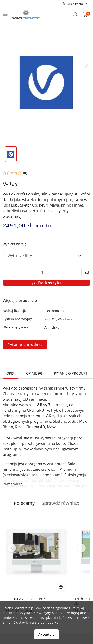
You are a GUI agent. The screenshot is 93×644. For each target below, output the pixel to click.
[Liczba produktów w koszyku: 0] (85, 14)
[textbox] (39, 256)
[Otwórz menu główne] (5, 14)
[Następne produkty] (81, 548)
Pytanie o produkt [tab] (71, 373)
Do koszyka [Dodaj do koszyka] (46, 283)
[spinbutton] (42, 272)
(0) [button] (25, 173)
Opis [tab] (10, 373)
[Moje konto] (75, 4)
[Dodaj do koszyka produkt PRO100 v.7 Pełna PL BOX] (61, 587)
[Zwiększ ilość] (78, 272)
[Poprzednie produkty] (12, 548)
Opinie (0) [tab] (34, 373)
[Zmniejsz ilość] (6, 272)
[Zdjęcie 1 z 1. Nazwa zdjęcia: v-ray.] (11, 154)
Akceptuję (46, 634)
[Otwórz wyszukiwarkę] (75, 14)
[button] (15, 173)
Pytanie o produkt (25, 344)
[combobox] (45, 256)
